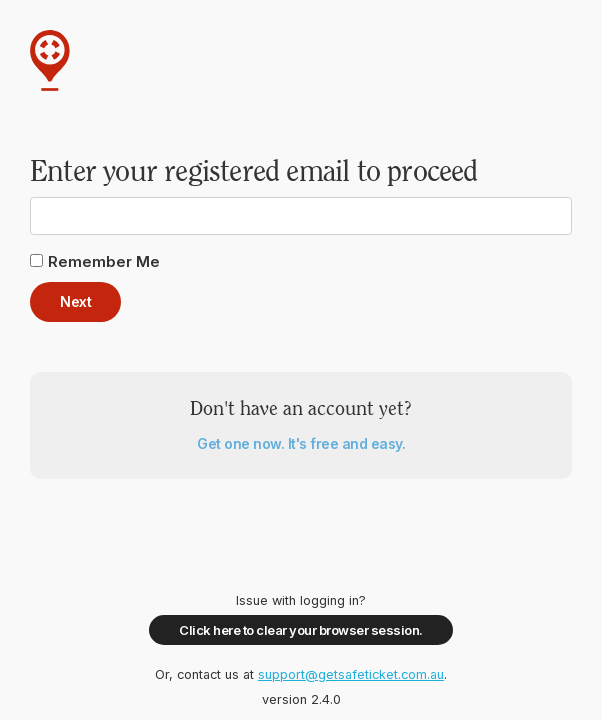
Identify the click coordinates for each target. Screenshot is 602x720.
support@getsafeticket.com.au (351, 674)
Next (75, 301)
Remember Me (104, 261)
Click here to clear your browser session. (301, 630)
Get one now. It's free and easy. (301, 443)
